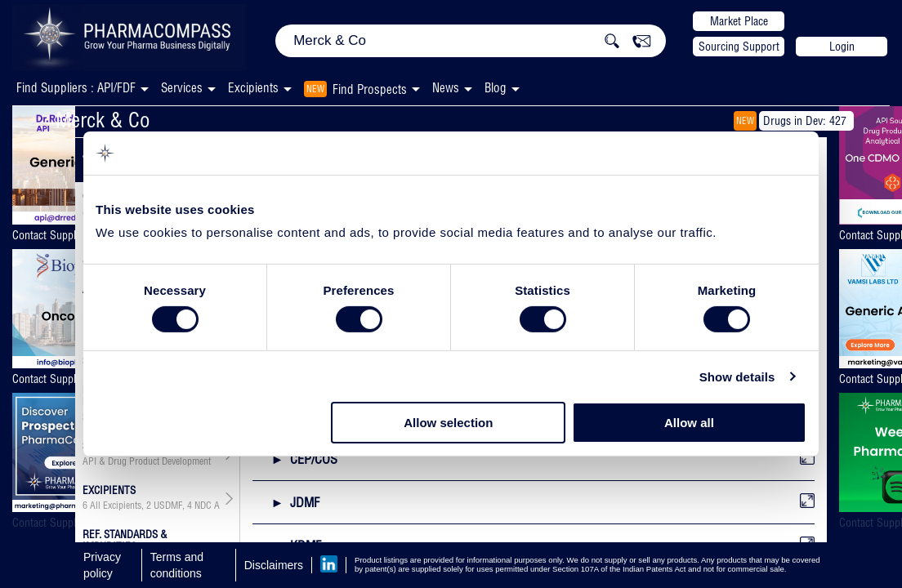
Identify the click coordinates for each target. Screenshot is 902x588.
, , (151, 506)
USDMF (168, 506)
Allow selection (448, 423)
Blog (496, 88)
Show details (737, 377)
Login (842, 47)
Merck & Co (103, 120)
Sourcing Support (739, 47)
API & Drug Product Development (147, 461)
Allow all (689, 423)
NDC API (211, 506)
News (446, 88)
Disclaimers (274, 565)
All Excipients (116, 506)
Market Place (739, 21)
